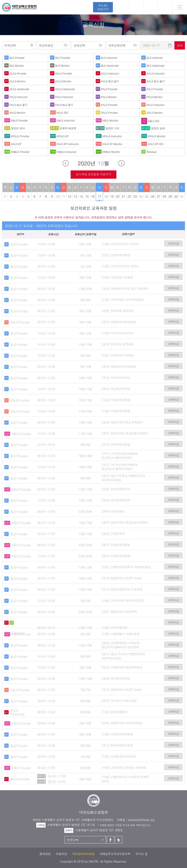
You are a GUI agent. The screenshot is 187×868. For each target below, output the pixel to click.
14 (81, 196)
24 (141, 196)
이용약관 (61, 854)
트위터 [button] (151, 7)
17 (99, 196)
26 (153, 196)
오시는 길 (142, 854)
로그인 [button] (122, 7)
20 (118, 196)
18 (106, 196)
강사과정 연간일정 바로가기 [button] (93, 174)
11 (64, 196)
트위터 (119, 840)
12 (70, 196)
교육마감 (173, 244)
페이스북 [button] (136, 7)
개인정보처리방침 (83, 854)
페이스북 (110, 840)
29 (170, 196)
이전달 (66, 163)
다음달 (121, 163)
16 (93, 196)
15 (87, 196)
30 (176, 196)
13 (75, 196)
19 (112, 196)
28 (164, 196)
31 (182, 196)
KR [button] (165, 7)
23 (135, 196)
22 (129, 196)
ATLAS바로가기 (103, 7)
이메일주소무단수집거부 (115, 854)
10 (58, 196)
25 (147, 196)
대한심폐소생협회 (19, 7)
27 (158, 196)
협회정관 (45, 854)
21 (123, 196)
